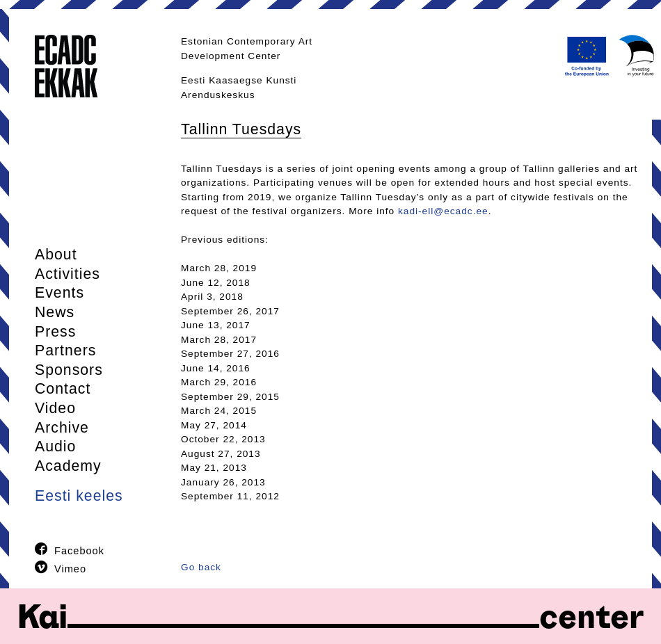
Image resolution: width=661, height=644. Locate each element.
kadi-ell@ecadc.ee (443, 211)
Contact (63, 389)
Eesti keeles (79, 496)
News (55, 312)
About (56, 255)
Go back (201, 567)
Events (59, 293)
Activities (67, 274)
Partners (65, 351)
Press (55, 332)
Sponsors (69, 370)
